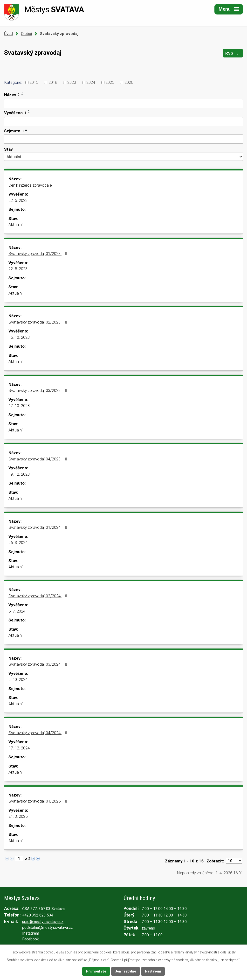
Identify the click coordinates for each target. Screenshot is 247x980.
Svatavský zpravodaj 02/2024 (39, 596)
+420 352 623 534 (38, 915)
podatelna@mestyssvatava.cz (48, 927)
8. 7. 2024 (17, 611)
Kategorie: (13, 82)
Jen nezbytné (126, 971)
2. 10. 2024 (18, 679)
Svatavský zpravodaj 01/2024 (39, 527)
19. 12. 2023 (19, 474)
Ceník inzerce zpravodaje (30, 185)
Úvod (8, 34)
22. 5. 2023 (18, 200)
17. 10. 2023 (19, 406)
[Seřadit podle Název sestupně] (22, 95)
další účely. (228, 952)
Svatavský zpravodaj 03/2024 (39, 664)
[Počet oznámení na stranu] (234, 861)
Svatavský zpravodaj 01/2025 (39, 801)
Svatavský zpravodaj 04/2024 (39, 733)
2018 (53, 82)
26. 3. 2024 (18, 543)
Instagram (31, 933)
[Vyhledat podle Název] (123, 104)
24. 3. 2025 (18, 816)
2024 (91, 82)
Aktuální (15, 225)
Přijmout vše (96, 971)
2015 (34, 82)
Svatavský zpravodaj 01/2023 (39, 254)
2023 (72, 82)
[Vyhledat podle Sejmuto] (123, 139)
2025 (110, 82)
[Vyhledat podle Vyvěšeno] (123, 122)
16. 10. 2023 (19, 337)
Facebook (31, 939)
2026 (129, 82)
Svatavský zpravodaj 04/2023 (39, 459)
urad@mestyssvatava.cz (43, 922)
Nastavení (153, 971)
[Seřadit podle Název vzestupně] (22, 93)
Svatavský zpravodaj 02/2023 (39, 322)
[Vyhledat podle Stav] (123, 157)
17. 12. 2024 (19, 748)
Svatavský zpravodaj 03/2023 (39, 390)
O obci (26, 34)
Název (12, 95)
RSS (233, 53)
